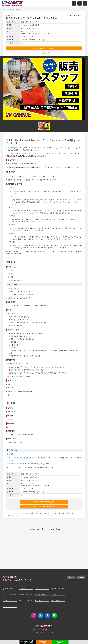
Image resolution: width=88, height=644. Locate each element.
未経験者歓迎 (30, 513)
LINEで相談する (60, 642)
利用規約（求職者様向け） (58, 589)
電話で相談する (28, 642)
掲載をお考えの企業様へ (26, 601)
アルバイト (11, 513)
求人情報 (54, 594)
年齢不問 (46, 513)
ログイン (71, 578)
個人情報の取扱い (40, 594)
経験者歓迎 (20, 513)
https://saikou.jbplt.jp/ (14, 442)
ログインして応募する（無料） (44, 506)
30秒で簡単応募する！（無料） (44, 48)
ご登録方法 (22, 588)
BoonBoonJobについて (9, 589)
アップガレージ (12, 516)
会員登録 (82, 577)
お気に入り (45, 53)
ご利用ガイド (39, 588)
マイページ (6, 600)
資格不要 (39, 513)
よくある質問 (39, 600)
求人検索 (12, 10)
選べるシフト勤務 (64, 513)
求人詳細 (18, 10)
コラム (5, 606)
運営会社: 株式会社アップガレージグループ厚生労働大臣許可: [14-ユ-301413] (44, 629)
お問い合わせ (55, 600)
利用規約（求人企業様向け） (9, 595)
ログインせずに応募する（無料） (44, 502)
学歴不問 (54, 513)
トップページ (5, 10)
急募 (73, 513)
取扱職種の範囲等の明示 (26, 595)
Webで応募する (44, 642)
